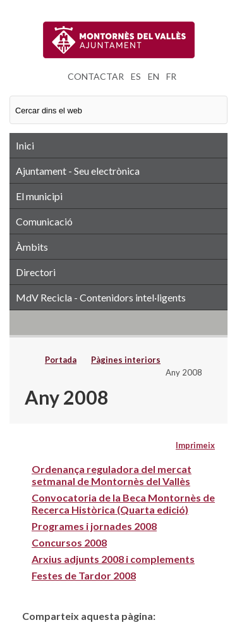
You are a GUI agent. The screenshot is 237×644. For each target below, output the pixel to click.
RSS (118, 322)
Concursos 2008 (69, 542)
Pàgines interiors (126, 360)
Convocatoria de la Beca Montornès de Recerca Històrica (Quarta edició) (123, 503)
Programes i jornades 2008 (94, 526)
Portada (61, 360)
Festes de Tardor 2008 (84, 575)
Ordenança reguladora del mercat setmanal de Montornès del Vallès (112, 475)
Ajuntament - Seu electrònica (78, 171)
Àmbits (32, 247)
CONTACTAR (96, 76)
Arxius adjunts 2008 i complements (113, 559)
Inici (25, 145)
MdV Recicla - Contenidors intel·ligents (101, 297)
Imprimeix (195, 445)
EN (154, 76)
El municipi (39, 196)
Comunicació (44, 221)
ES (136, 76)
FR (171, 76)
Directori (36, 272)
